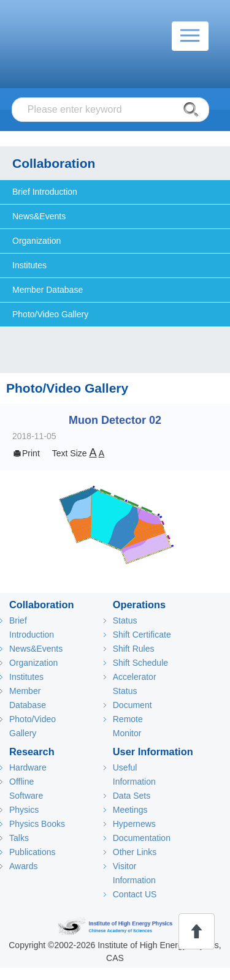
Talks (19, 838)
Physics (24, 810)
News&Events (39, 216)
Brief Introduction (45, 192)
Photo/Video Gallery (50, 314)
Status (125, 620)
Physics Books (37, 824)
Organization (36, 241)
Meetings (130, 810)
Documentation (142, 838)
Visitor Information (134, 873)
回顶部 (197, 931)
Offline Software (26, 789)
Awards (23, 866)
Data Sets (132, 796)
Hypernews (134, 824)
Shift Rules (134, 649)
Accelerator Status (135, 684)
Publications (33, 852)
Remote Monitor (128, 726)
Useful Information (134, 775)
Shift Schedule (140, 663)
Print (26, 453)
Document (132, 705)
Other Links (135, 852)
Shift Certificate (142, 635)
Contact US (135, 894)
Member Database (48, 290)
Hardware (28, 767)
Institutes (29, 265)
